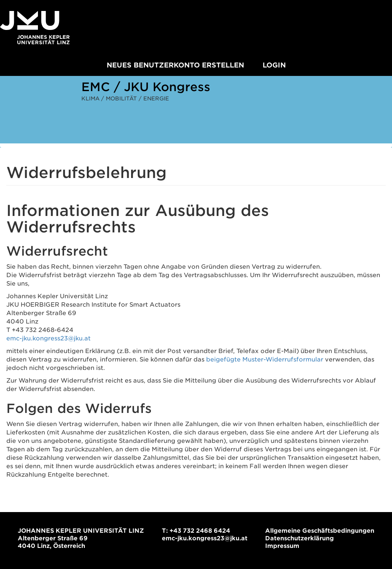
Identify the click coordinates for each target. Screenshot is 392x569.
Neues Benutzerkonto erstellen (175, 65)
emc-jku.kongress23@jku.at (48, 338)
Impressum (282, 546)
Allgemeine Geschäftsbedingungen (320, 531)
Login (274, 65)
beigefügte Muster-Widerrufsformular (265, 359)
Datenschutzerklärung (299, 538)
